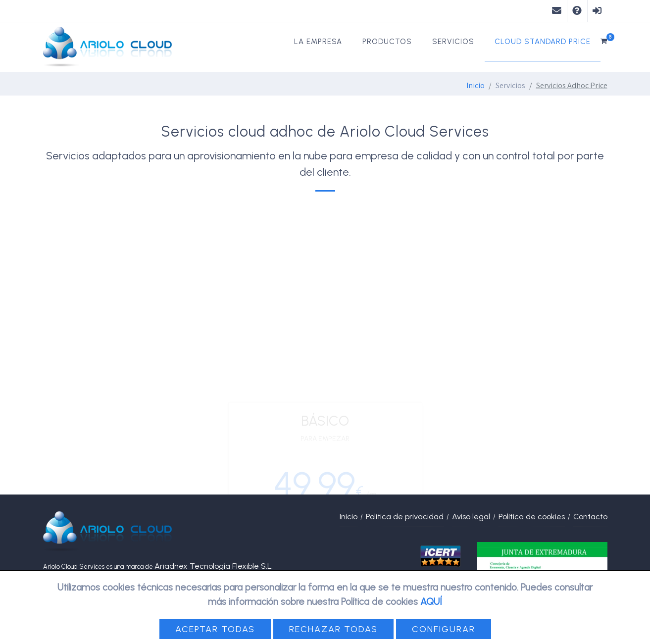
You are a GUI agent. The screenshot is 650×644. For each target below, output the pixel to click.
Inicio (475, 85)
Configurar (444, 629)
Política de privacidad (405, 517)
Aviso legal (471, 517)
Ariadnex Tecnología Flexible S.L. (214, 566)
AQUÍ (431, 602)
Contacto (590, 517)
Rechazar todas (333, 629)
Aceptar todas (215, 629)
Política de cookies (532, 517)
